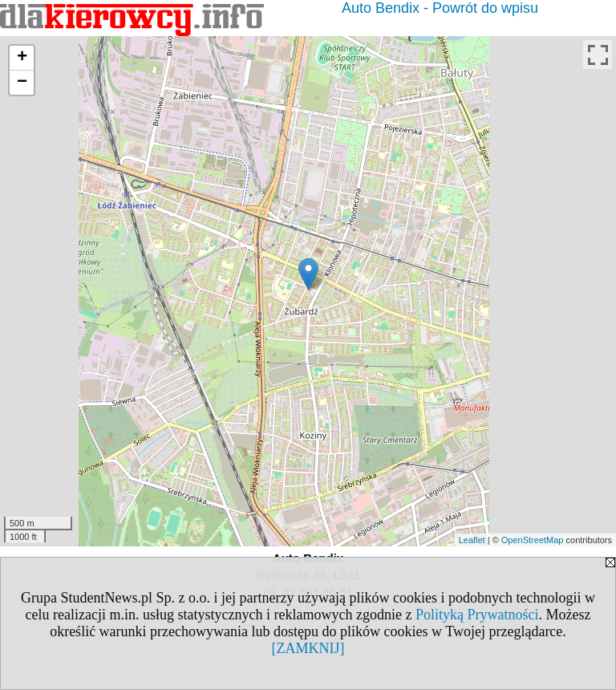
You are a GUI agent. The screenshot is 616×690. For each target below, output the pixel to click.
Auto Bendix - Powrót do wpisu (440, 8)
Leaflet (472, 540)
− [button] (22, 83)
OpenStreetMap (533, 540)
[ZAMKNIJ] (308, 648)
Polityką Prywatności (477, 615)
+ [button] (22, 58)
